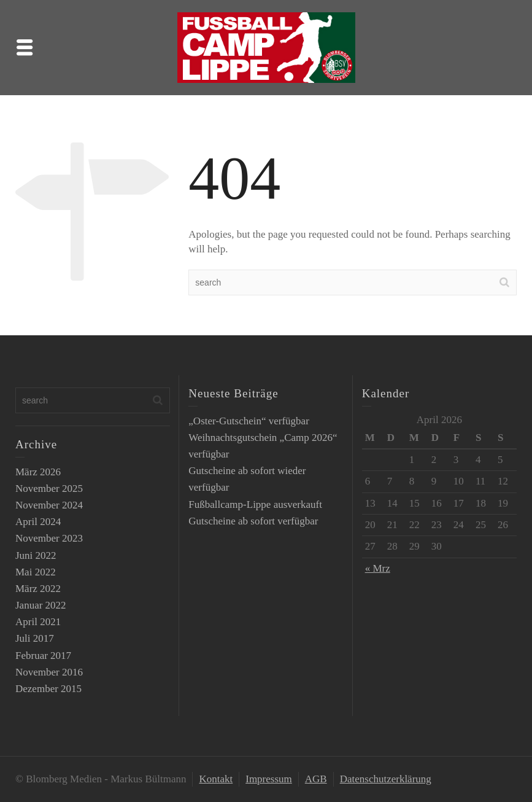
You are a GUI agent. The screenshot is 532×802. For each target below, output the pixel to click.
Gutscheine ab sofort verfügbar (253, 521)
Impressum (269, 779)
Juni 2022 (36, 555)
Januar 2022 (41, 605)
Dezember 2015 (48, 689)
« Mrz (378, 568)
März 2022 (38, 589)
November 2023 (49, 538)
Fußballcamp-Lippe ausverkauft (255, 504)
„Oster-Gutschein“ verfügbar (249, 421)
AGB (316, 779)
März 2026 (38, 472)
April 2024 (38, 522)
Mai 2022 (36, 572)
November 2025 (49, 489)
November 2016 (49, 672)
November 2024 (49, 505)
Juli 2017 (35, 638)
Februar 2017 (43, 656)
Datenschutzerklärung (386, 779)
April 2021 (38, 622)
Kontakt (216, 779)
